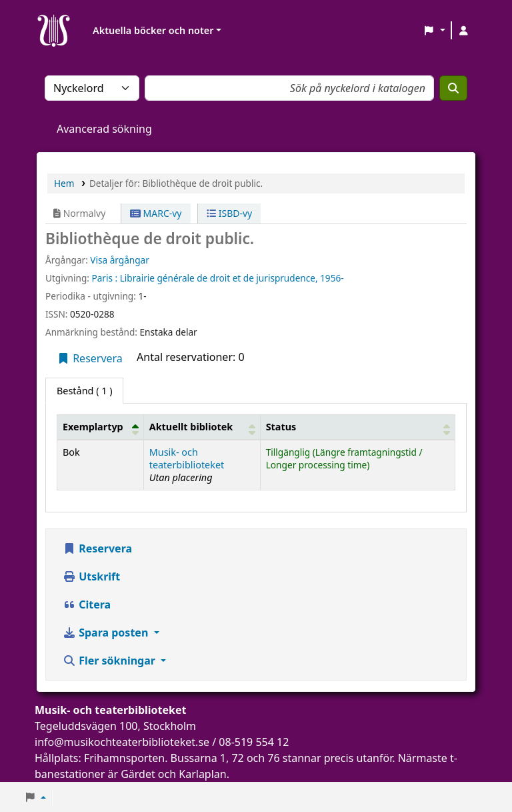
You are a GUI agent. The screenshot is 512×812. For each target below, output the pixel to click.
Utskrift (91, 576)
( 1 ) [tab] (84, 391)
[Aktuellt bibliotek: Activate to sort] (202, 427)
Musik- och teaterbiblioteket (187, 458)
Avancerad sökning (104, 129)
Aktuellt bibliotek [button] (191, 427)
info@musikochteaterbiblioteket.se (122, 742)
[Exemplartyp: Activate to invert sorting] (101, 427)
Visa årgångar (119, 260)
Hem (64, 183)
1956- (332, 278)
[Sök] (453, 88)
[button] (434, 31)
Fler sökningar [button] (110, 661)
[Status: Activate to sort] (357, 427)
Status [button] (281, 427)
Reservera (90, 358)
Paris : (104, 278)
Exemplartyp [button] (93, 427)
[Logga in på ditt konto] (463, 31)
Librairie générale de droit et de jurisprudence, (219, 278)
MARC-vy (156, 213)
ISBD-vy (229, 213)
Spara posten (107, 633)
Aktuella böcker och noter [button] (153, 30)
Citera (87, 604)
